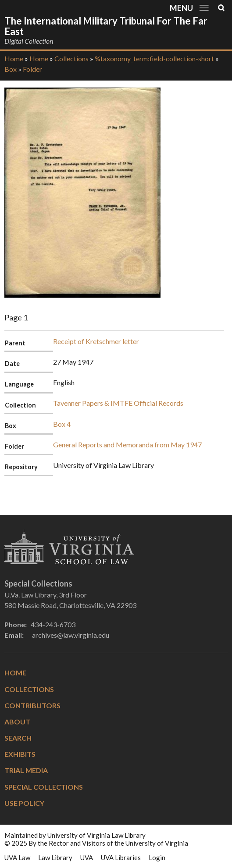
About (17, 722)
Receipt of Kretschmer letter (96, 341)
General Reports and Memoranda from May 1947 (127, 445)
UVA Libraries (121, 857)
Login (157, 857)
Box (11, 69)
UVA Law (17, 857)
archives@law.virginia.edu (71, 635)
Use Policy (24, 803)
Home (14, 58)
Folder (32, 69)
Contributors (32, 705)
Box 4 (62, 424)
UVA (87, 857)
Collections (71, 58)
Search (18, 738)
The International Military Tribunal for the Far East (106, 26)
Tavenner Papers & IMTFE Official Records (118, 403)
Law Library (55, 857)
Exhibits (20, 754)
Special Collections (44, 787)
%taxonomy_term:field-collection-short (154, 58)
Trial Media (26, 770)
